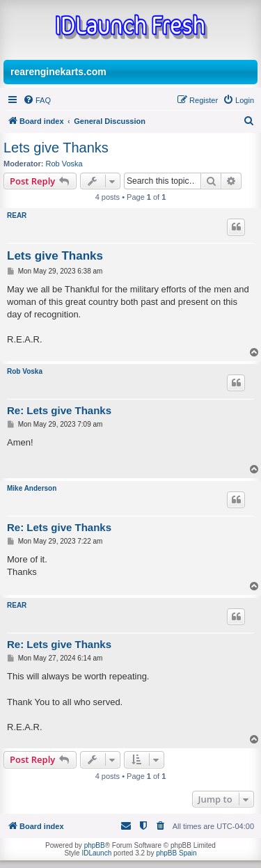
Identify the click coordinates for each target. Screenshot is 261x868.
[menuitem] (37, 100)
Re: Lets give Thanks (59, 410)
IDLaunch (96, 853)
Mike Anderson (32, 488)
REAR (17, 215)
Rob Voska (64, 164)
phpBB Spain (176, 853)
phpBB (95, 845)
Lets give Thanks (56, 148)
